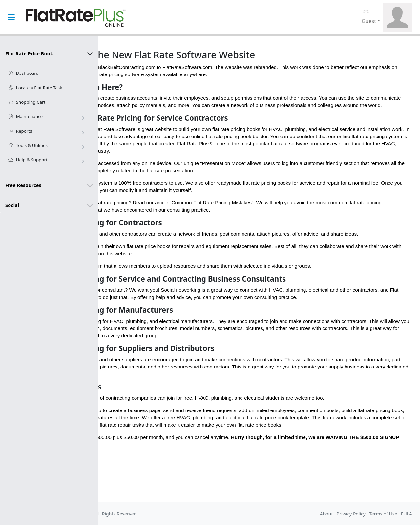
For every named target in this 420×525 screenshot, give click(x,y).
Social (12, 205)
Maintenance (47, 117)
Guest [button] (369, 21)
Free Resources (23, 185)
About (326, 514)
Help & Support (47, 160)
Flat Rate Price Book (29, 53)
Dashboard (23, 73)
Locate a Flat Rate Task (35, 88)
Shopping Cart (27, 102)
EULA (407, 514)
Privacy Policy (351, 514)
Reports (47, 131)
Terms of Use (383, 514)
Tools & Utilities (47, 146)
